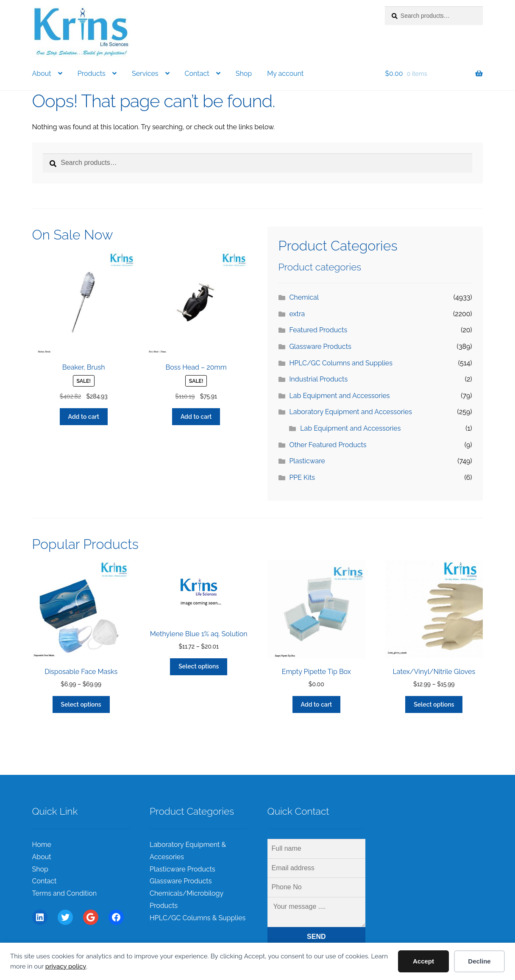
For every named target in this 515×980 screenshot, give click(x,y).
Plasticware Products (182, 869)
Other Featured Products (328, 445)
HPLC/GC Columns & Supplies (198, 918)
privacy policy (66, 966)
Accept (423, 961)
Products (92, 74)
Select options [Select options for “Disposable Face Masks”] (81, 704)
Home (42, 845)
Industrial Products (318, 379)
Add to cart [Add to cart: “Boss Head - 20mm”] (196, 417)
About (42, 74)
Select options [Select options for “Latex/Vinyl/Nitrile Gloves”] (434, 704)
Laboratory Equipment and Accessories (351, 412)
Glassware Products (320, 347)
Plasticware (307, 461)
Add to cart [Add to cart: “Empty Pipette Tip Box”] (316, 704)
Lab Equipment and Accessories (339, 396)
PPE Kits (302, 477)
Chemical (304, 297)
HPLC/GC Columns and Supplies (341, 363)
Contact (197, 74)
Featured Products (318, 330)
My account (285, 74)
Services (145, 74)
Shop (244, 74)
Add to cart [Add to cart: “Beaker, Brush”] (84, 417)
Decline (479, 961)
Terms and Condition (65, 893)
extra (297, 314)
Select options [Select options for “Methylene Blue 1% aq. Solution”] (199, 666)
